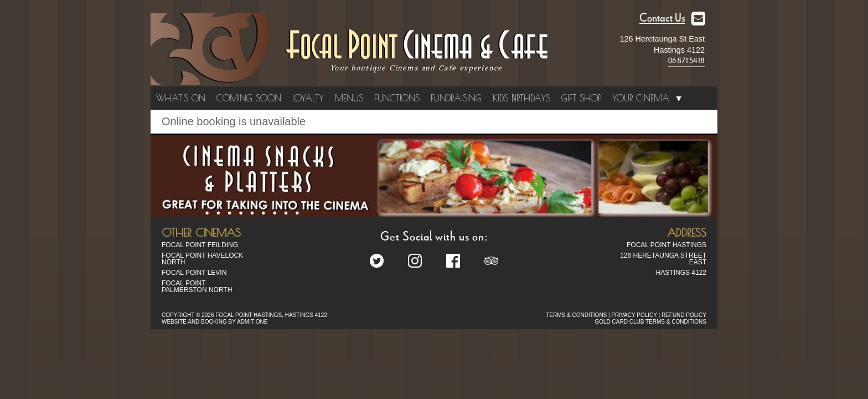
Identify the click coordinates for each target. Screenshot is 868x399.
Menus (349, 98)
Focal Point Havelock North (202, 259)
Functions (397, 98)
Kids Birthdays (521, 98)
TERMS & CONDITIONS (576, 315)
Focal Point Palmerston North (197, 287)
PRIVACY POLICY (634, 315)
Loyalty (308, 98)
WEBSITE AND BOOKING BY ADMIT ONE (215, 322)
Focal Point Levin (194, 273)
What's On (181, 98)
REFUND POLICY (684, 315)
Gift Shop (581, 98)
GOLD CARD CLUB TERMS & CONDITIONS (650, 322)
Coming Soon (249, 98)
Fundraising (456, 98)
